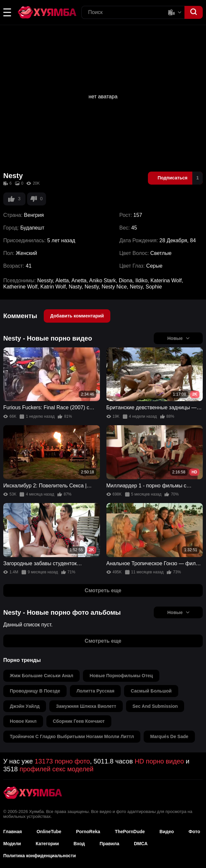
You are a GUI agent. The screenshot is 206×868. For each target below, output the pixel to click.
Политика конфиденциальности (40, 856)
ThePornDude (130, 832)
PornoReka (88, 832)
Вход (79, 844)
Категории (47, 844)
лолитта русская (95, 691)
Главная (13, 832)
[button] (7, 12)
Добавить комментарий (77, 316)
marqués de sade (169, 736)
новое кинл (23, 721)
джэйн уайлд (25, 706)
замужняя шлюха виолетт (86, 706)
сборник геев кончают (79, 721)
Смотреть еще (103, 590)
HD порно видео (159, 761)
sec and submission (155, 706)
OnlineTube (49, 832)
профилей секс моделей (56, 769)
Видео (167, 832)
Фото (194, 832)
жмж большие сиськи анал (41, 676)
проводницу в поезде (35, 691)
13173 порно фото (62, 761)
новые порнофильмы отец (121, 676)
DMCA (141, 844)
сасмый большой (151, 691)
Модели (12, 844)
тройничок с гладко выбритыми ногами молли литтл (72, 736)
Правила (109, 844)
